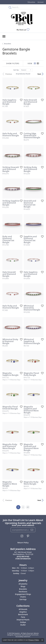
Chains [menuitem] (23, 597)
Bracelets (8, 44)
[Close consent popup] (42, 640)
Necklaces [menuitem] (23, 592)
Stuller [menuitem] (23, 625)
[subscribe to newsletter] (32, 530)
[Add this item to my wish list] (21, 100)
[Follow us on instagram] (22, 536)
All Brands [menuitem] (23, 609)
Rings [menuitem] (23, 586)
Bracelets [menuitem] (23, 589)
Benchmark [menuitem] (23, 614)
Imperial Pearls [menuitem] (23, 620)
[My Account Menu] (41, 2)
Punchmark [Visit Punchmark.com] (35, 635)
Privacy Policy (34, 640)
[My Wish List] (23, 30)
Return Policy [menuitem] (23, 543)
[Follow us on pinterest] (28, 536)
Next (39, 74)
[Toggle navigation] (4, 36)
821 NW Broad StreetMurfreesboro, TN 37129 (23, 555)
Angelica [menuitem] (23, 612)
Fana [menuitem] (23, 617)
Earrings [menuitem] (23, 599)
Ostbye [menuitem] (23, 622)
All (28, 507)
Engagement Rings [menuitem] (23, 594)
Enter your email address (23, 525)
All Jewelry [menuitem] (23, 584)
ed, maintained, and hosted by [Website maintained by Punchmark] (21, 635)
